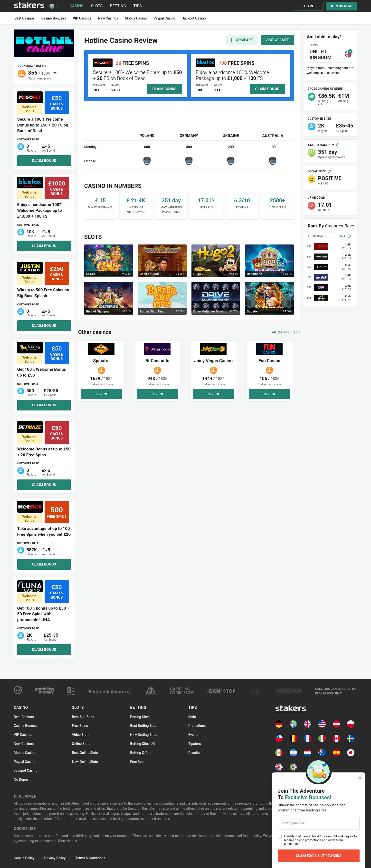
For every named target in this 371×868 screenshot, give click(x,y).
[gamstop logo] (222, 691)
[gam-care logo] (71, 691)
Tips (137, 6)
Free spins (80, 726)
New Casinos (24, 744)
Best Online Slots (85, 753)
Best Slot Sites (83, 717)
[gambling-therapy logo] (44, 691)
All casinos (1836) (286, 332)
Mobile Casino (25, 753)
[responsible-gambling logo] (151, 691)
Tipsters (195, 744)
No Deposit (22, 780)
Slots (97, 6)
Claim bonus (44, 161)
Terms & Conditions (90, 858)
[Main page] (29, 6)
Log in (308, 6)
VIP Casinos (23, 735)
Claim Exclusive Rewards (319, 856)
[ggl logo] (256, 691)
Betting (118, 6)
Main (192, 717)
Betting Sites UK (142, 744)
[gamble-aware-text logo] (336, 691)
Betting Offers (141, 753)
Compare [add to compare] (241, 40)
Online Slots (81, 744)
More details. (67, 841)
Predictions (197, 726)
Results (194, 753)
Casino (77, 6)
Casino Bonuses (26, 726)
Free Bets (137, 762)
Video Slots (81, 735)
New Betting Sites (144, 735)
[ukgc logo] (182, 691)
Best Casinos (24, 717)
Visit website (277, 40)
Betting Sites (140, 717)
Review (101, 394)
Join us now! (342, 6)
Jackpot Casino (26, 770)
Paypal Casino (25, 762)
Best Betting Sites (144, 726)
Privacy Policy (55, 858)
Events (193, 735)
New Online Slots (85, 762)
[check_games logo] (289, 691)
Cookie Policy (24, 858)
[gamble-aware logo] (110, 691)
